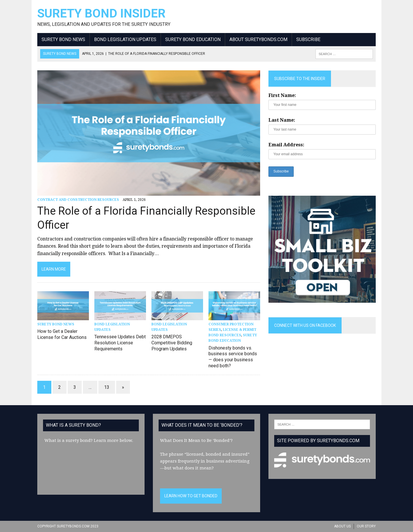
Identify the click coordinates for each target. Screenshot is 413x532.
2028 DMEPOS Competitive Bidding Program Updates (172, 343)
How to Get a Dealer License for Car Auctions (62, 334)
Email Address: (286, 145)
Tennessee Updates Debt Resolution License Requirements (120, 343)
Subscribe (308, 39)
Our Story (366, 526)
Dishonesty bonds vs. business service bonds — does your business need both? (233, 357)
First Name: (282, 95)
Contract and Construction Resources (78, 200)
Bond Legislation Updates (125, 39)
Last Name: (282, 120)
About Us (342, 526)
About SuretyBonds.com (258, 39)
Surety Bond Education (193, 39)
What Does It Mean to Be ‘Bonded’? (196, 440)
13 (107, 387)
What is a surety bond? (69, 440)
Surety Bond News (63, 39)
